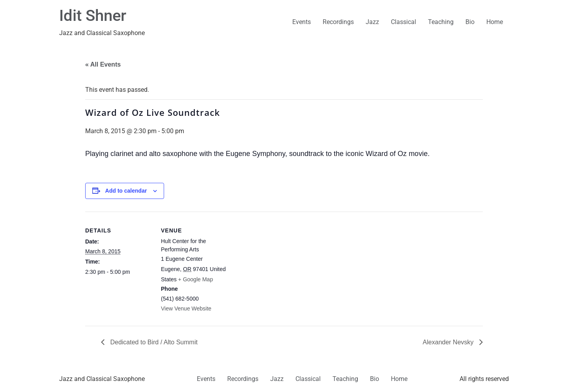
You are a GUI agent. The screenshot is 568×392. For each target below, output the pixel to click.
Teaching (441, 22)
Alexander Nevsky (449, 342)
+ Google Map (196, 279)
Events (302, 22)
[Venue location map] (278, 266)
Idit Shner (93, 16)
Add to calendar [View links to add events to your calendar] (126, 191)
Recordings (338, 22)
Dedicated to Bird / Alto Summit (153, 342)
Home (495, 22)
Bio (470, 22)
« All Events (103, 64)
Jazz (372, 22)
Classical (404, 22)
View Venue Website (186, 308)
